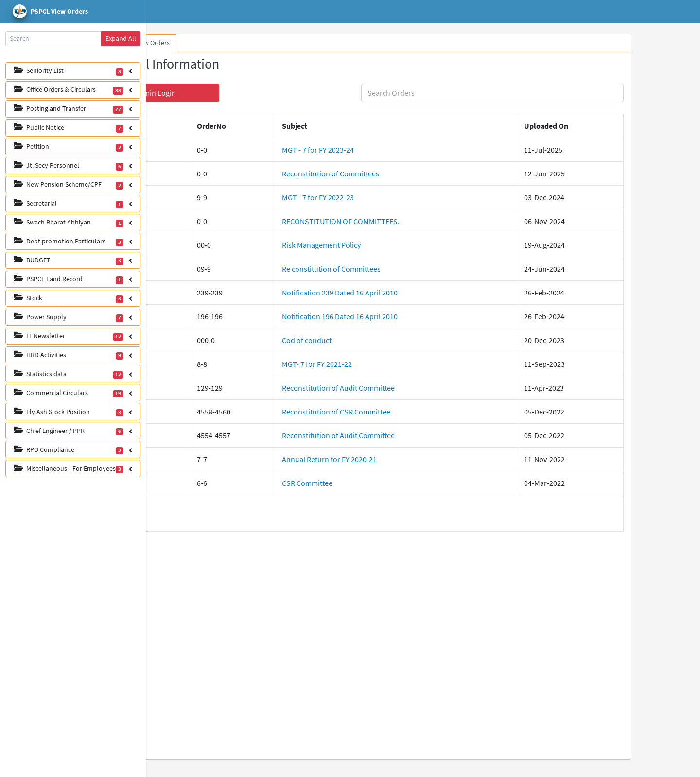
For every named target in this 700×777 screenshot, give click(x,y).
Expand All (121, 38)
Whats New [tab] (175, 43)
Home (188, 12)
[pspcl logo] (73, 12)
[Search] (53, 39)
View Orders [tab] (222, 43)
